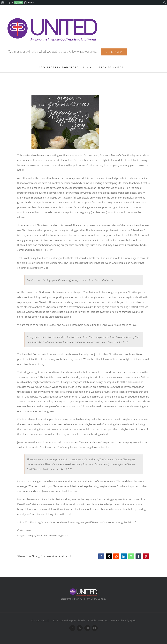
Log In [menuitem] (10, 3)
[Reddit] (116, 556)
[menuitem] (3, 3)
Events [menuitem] (29, 2)
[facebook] (72, 628)
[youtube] (95, 628)
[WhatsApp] (131, 556)
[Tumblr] (138, 556)
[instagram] (87, 628)
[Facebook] (101, 556)
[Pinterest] (146, 556)
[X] (109, 556)
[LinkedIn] (124, 556)
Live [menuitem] (20, 3)
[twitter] (80, 628)
